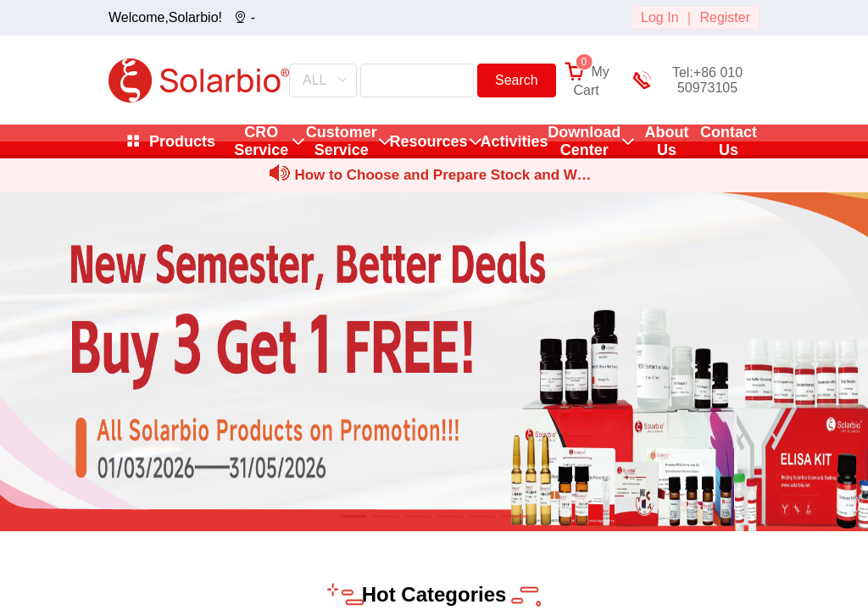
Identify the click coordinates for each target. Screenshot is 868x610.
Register (725, 17)
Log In (659, 17)
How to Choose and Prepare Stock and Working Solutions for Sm (442, 177)
